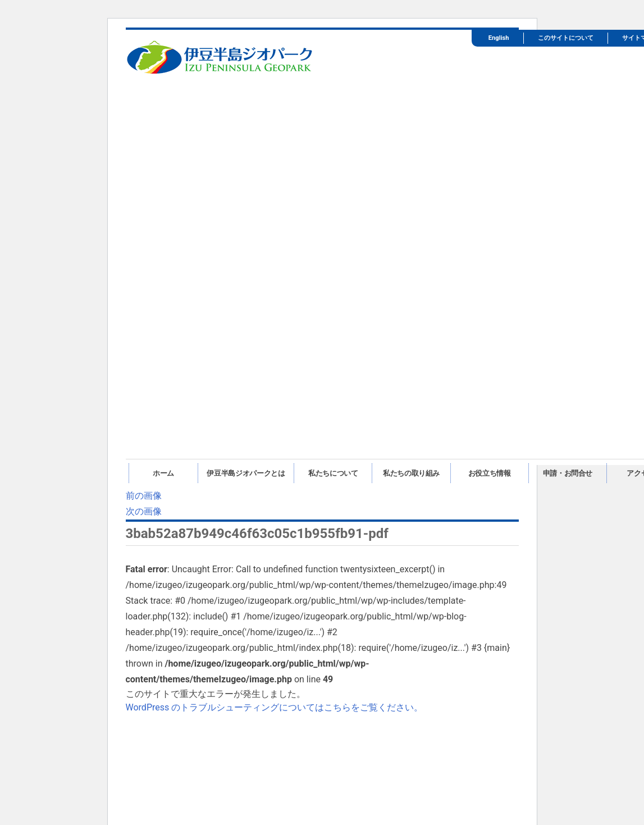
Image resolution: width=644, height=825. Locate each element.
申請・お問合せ (568, 473)
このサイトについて (566, 38)
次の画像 (144, 511)
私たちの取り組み (411, 473)
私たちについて (333, 473)
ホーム (163, 473)
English (499, 38)
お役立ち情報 (490, 473)
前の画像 (144, 496)
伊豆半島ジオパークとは (246, 473)
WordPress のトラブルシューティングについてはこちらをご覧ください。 (275, 707)
